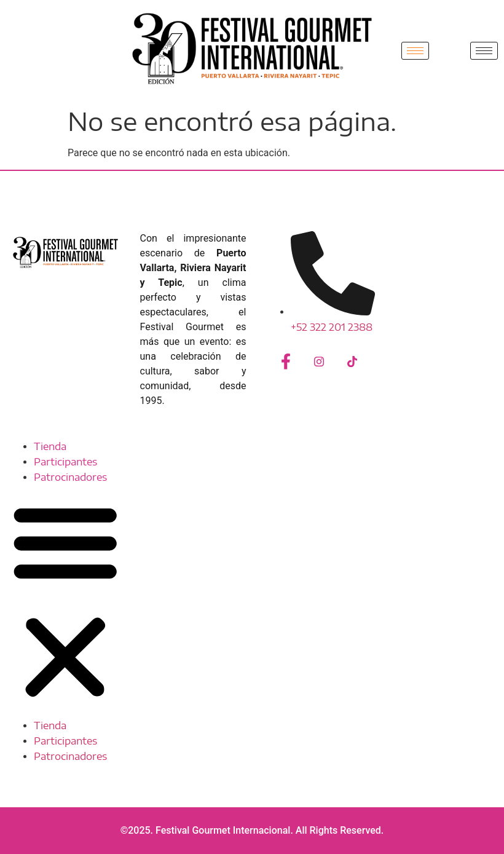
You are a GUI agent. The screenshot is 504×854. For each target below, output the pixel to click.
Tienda (50, 446)
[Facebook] (286, 363)
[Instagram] (319, 363)
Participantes (65, 462)
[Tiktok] (352, 363)
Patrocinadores (70, 477)
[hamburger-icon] (415, 51)
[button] (65, 602)
